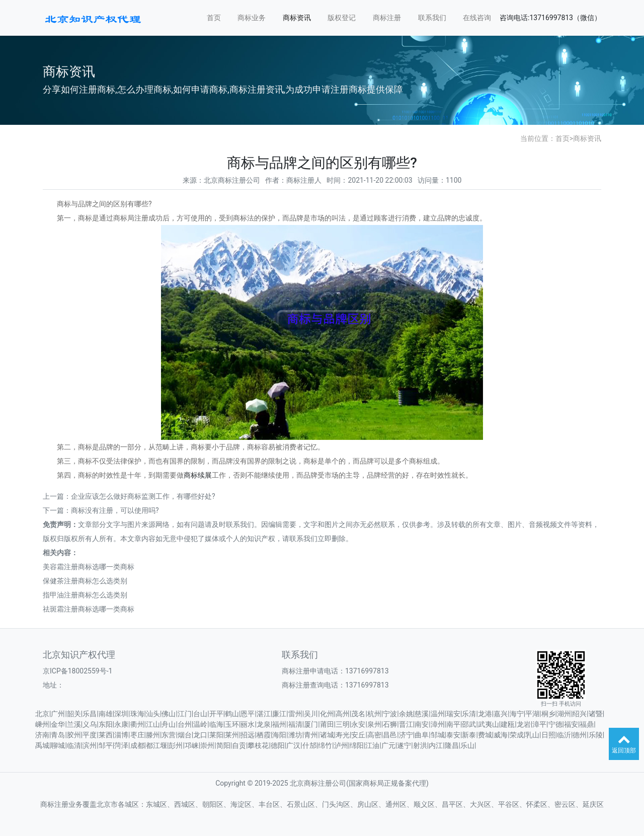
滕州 (153, 735)
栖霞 (264, 735)
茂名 (358, 714)
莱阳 (216, 735)
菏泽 (121, 745)
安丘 (358, 735)
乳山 (532, 735)
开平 (216, 714)
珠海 (137, 714)
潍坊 (295, 735)
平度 (90, 735)
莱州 (232, 735)
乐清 (469, 714)
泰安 (453, 735)
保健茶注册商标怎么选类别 (85, 581)
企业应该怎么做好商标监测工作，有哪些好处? (143, 496)
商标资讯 (297, 18)
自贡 (239, 745)
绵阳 (357, 745)
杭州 (374, 714)
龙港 (485, 714)
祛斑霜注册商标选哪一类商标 (89, 609)
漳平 (539, 724)
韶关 (74, 714)
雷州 (295, 714)
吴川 (311, 714)
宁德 (555, 724)
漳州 (438, 724)
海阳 (279, 735)
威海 (501, 735)
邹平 (106, 745)
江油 (372, 745)
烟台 (185, 735)
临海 (216, 724)
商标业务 (252, 18)
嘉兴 (501, 714)
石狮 (390, 724)
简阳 (223, 745)
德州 (580, 735)
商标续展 (198, 475)
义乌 (90, 724)
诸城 (327, 735)
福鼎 (587, 724)
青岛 (58, 735)
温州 (438, 714)
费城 (485, 735)
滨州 (90, 745)
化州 (327, 714)
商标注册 (387, 18)
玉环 (232, 724)
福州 (279, 724)
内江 (436, 745)
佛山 (169, 714)
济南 (42, 735)
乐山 (467, 745)
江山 (153, 724)
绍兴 (580, 714)
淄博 (121, 735)
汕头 (153, 714)
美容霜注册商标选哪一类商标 (89, 567)
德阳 (278, 745)
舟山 (169, 724)
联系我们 (432, 18)
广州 (58, 714)
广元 (388, 745)
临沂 (564, 735)
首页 (214, 18)
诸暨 (596, 714)
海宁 (517, 714)
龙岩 (524, 724)
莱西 (106, 735)
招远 (248, 735)
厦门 (311, 724)
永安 (358, 724)
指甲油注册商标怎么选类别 (85, 595)
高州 (343, 714)
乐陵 (596, 735)
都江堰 (156, 745)
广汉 (293, 745)
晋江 (406, 724)
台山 (200, 714)
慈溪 (422, 714)
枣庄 (137, 735)
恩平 (248, 714)
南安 (422, 724)
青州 (311, 735)
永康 (121, 724)
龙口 (200, 735)
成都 (137, 745)
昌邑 (390, 735)
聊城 (58, 745)
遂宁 (404, 745)
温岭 (200, 724)
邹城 (438, 735)
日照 (548, 735)
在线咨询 (477, 18)
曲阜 (422, 735)
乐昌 (90, 714)
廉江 (279, 714)
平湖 (532, 714)
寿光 (343, 735)
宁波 (390, 714)
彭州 (176, 745)
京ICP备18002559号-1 (77, 671)
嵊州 (42, 724)
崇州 (207, 745)
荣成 (517, 735)
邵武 (469, 724)
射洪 (420, 745)
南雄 (106, 714)
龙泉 (264, 724)
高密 (374, 735)
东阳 (106, 724)
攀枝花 (258, 745)
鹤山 (232, 714)
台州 (185, 724)
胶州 (74, 735)
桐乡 (548, 714)
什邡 (309, 745)
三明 (343, 724)
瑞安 (453, 714)
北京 (42, 714)
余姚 (406, 714)
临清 (74, 745)
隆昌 (452, 745)
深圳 (121, 714)
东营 (169, 735)
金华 (58, 724)
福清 (295, 724)
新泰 (469, 735)
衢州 (137, 724)
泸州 (341, 745)
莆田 (327, 724)
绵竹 (325, 745)
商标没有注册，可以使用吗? (115, 510)
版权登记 (342, 18)
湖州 (564, 714)
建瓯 (508, 724)
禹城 (42, 745)
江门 (185, 714)
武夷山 (489, 724)
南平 (453, 724)
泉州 (374, 724)
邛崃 (192, 745)
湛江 (264, 714)
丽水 (248, 724)
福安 (571, 724)
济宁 (406, 735)
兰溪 (74, 724)
